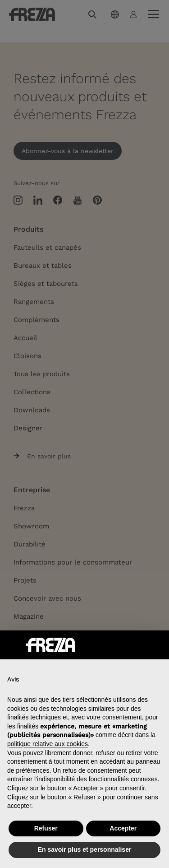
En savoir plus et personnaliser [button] (85, 849)
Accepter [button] (123, 828)
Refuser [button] (46, 828)
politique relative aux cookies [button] (48, 744)
